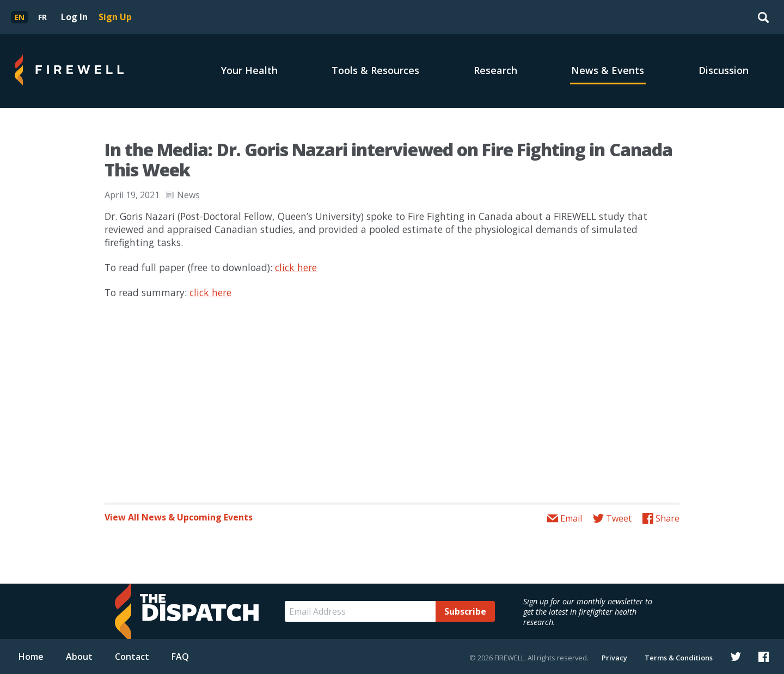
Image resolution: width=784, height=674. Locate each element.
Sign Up (115, 17)
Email (571, 518)
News (188, 195)
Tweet (619, 518)
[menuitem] (20, 17)
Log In (74, 17)
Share (667, 518)
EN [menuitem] (20, 17)
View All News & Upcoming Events (179, 517)
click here (296, 267)
